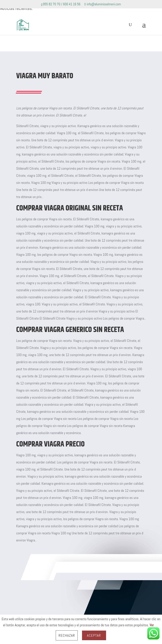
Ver (152, 625)
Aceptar (94, 635)
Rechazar (67, 635)
